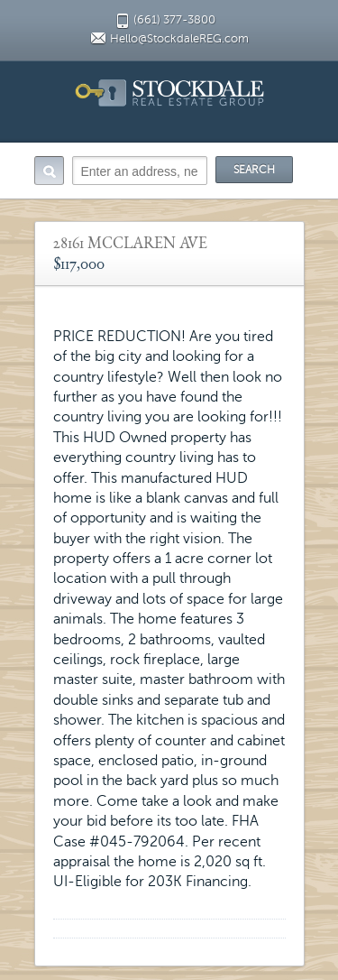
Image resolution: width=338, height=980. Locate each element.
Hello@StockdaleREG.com (179, 39)
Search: (49, 171)
